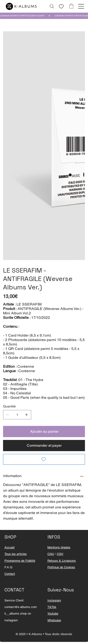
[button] (71, 6)
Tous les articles (16, 554)
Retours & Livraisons (62, 561)
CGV (60, 554)
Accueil (10, 547)
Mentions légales (59, 547)
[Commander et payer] (44, 446)
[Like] (61, 7)
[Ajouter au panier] (44, 432)
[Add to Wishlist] (44, 459)
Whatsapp (54, 620)
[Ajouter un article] (27, 415)
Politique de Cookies (61, 567)
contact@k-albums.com (21, 607)
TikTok (52, 607)
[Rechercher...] (52, 6)
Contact (10, 574)
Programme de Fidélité (20, 561)
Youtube (53, 613)
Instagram (54, 600)
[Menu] (81, 6)
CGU (51, 554)
